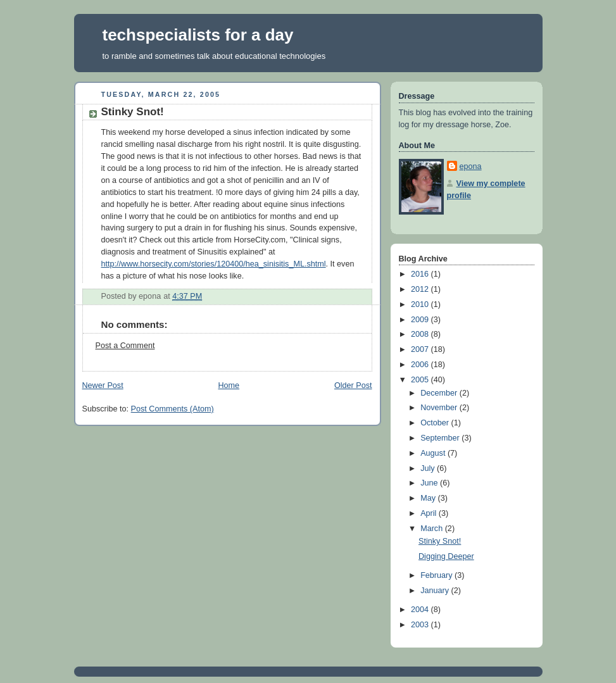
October (436, 423)
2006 (421, 365)
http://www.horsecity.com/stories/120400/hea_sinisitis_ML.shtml (214, 264)
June (430, 483)
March (433, 529)
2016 (421, 274)
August (434, 453)
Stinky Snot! (440, 541)
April (430, 513)
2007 (421, 349)
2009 (421, 320)
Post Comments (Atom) (173, 409)
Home (229, 385)
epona (471, 166)
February (437, 575)
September (441, 438)
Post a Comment (125, 346)
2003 (421, 625)
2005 (421, 380)
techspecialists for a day (198, 35)
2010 (421, 304)
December (440, 393)
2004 (421, 610)
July (429, 468)
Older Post (353, 385)
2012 (421, 289)
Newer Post (103, 385)
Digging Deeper (446, 556)
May (429, 498)
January (436, 591)
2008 (421, 334)
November (440, 408)
